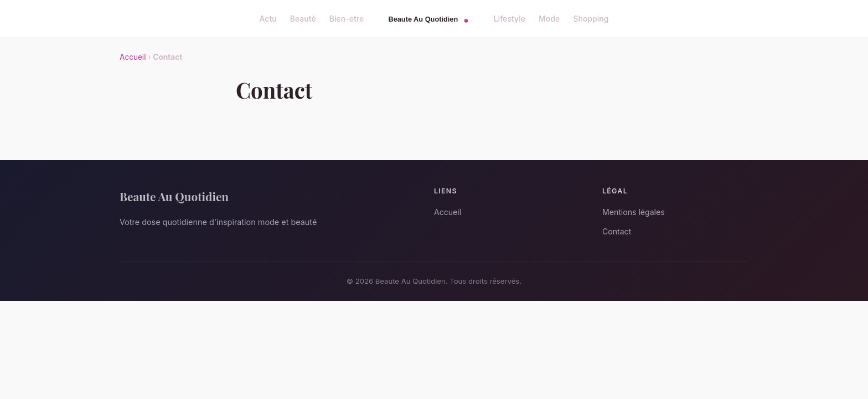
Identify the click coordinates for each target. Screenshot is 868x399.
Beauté (303, 19)
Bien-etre (347, 19)
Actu (268, 19)
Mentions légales (634, 212)
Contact (617, 231)
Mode (549, 19)
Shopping (591, 19)
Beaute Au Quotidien (174, 196)
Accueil (133, 57)
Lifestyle (510, 19)
